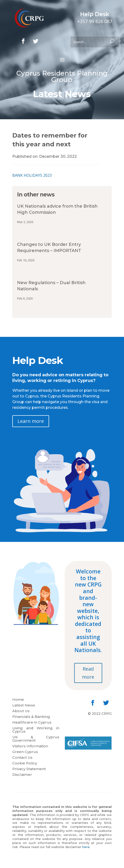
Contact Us (22, 758)
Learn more (31, 421)
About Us (21, 711)
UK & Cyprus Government (36, 739)
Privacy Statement (29, 769)
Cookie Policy (25, 763)
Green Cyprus (25, 752)
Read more (88, 673)
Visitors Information (30, 746)
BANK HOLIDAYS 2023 (32, 175)
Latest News (24, 706)
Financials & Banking (31, 717)
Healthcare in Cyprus (32, 723)
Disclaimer (22, 775)
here (86, 847)
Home (18, 700)
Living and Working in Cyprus (36, 730)
